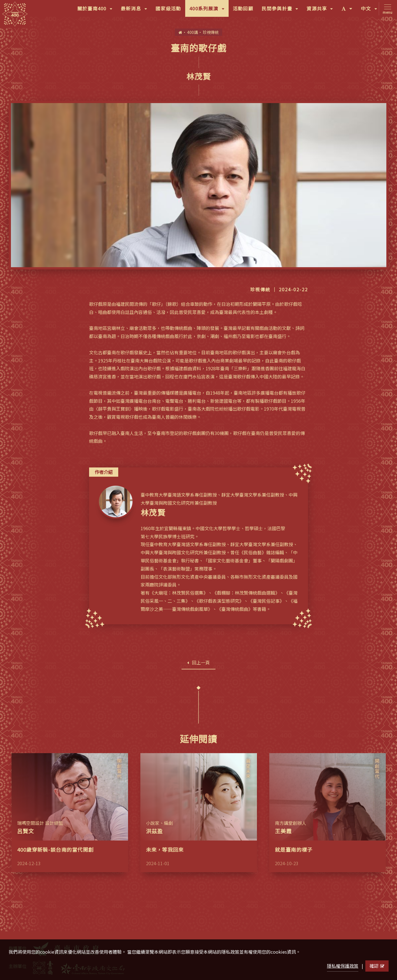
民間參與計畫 (282, 10)
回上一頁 (198, 662)
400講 (192, 32)
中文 (371, 10)
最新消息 (136, 10)
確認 (377, 966)
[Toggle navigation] (386, 9)
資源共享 (322, 10)
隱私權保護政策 (343, 966)
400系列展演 (209, 10)
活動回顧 (243, 8)
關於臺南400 (97, 10)
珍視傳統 (211, 32)
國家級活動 (168, 8)
